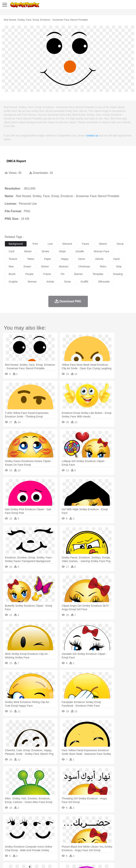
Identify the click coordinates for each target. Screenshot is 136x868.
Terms (17, 860)
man (11, 266)
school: (9, 838)
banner (79, 274)
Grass (100, 821)
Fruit (67, 844)
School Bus (96, 838)
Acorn (19, 821)
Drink (47, 844)
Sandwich (84, 844)
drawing (118, 274)
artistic (50, 282)
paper (47, 259)
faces (85, 244)
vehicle (99, 259)
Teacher (31, 838)
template (98, 274)
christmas (84, 266)
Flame (81, 821)
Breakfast (19, 844)
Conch (57, 821)
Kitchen (119, 844)
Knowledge (117, 838)
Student (20, 838)
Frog (115, 827)
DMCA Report (16, 161)
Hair (119, 832)
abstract (64, 266)
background (16, 244)
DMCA (56, 860)
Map (107, 838)
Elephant (98, 827)
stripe (62, 251)
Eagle (88, 827)
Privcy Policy (30, 860)
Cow (66, 827)
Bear (24, 827)
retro (103, 266)
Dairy (28, 844)
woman (32, 282)
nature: (8, 821)
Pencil (72, 838)
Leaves (38, 821)
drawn (27, 266)
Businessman (65, 832)
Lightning (111, 821)
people (30, 274)
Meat (74, 844)
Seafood (96, 844)
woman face (101, 251)
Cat (49, 827)
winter (28, 251)
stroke (45, 251)
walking (102, 832)
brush (12, 274)
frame (47, 274)
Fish (108, 827)
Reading (63, 838)
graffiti (84, 282)
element (67, 244)
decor (82, 259)
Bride (34, 832)
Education (83, 838)
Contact (45, 860)
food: (7, 844)
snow (67, 282)
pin (63, 274)
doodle (80, 251)
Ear (86, 832)
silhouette (104, 282)
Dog (73, 827)
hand (116, 259)
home (111, 832)
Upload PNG (70, 860)
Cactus (48, 821)
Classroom (50, 838)
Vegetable (108, 844)
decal (120, 244)
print (35, 244)
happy (65, 259)
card (11, 251)
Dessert (38, 844)
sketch (103, 244)
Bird (31, 827)
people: (9, 832)
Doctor (78, 832)
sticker (45, 266)
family (43, 832)
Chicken (57, 827)
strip (119, 266)
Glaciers (91, 821)
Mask (19, 832)
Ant (18, 827)
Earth (66, 821)
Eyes (92, 832)
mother (52, 832)
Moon (121, 821)
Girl (125, 832)
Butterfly (40, 827)
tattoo (31, 259)
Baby (26, 832)
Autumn (28, 821)
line (50, 244)
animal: (9, 827)
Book (40, 838)
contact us (92, 136)
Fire (73, 821)
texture (13, 259)
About (7, 860)
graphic (13, 282)
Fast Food (57, 844)
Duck (80, 827)
